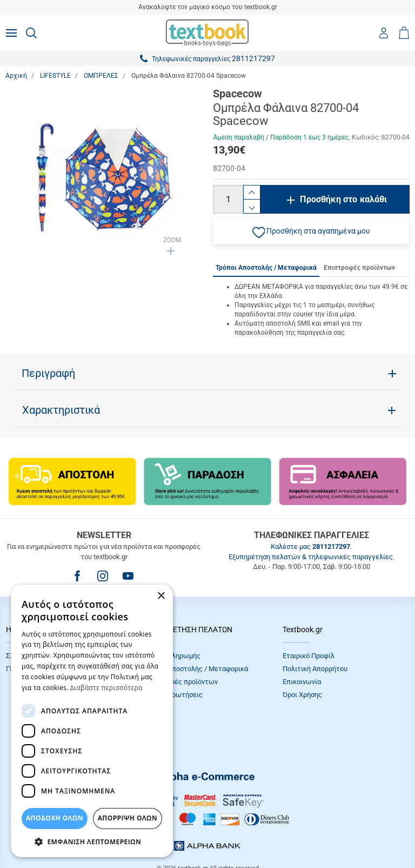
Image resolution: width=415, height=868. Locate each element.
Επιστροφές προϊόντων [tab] (359, 268)
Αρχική (16, 76)
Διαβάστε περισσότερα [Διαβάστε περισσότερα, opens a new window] (106, 688)
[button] (311, 231)
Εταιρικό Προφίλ (309, 656)
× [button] (161, 596)
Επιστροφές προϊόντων (181, 682)
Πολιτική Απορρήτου (315, 669)
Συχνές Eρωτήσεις (173, 695)
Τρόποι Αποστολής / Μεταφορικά (196, 669)
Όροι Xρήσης (302, 695)
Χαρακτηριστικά (61, 410)
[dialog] (92, 721)
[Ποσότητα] (228, 199)
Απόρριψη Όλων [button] (128, 818)
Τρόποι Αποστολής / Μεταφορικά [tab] (266, 268)
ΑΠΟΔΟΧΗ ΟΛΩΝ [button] (55, 818)
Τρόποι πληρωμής (172, 656)
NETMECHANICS (242, 833)
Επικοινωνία (302, 682)
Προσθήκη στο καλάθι (343, 199)
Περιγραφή (48, 373)
